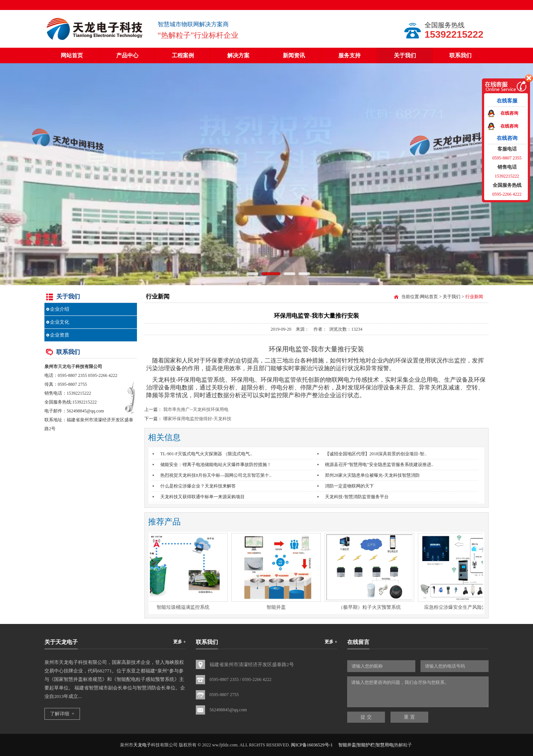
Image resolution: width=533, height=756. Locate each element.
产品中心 (127, 55)
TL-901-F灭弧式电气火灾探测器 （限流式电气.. (206, 454)
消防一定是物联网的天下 (349, 486)
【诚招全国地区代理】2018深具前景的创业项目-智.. (376, 454)
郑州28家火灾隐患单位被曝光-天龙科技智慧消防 (372, 475)
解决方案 (238, 55)
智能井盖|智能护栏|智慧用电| (366, 745)
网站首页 (72, 55)
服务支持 (349, 55)
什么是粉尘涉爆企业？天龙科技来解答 (198, 486)
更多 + (180, 642)
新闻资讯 (294, 55)
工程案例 (183, 55)
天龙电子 (67, 367)
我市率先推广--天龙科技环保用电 (196, 409)
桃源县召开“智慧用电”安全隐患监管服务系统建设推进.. (379, 465)
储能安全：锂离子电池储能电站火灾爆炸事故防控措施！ (216, 465)
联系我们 (460, 55)
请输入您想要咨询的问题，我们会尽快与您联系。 (418, 692)
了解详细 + (62, 714)
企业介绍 (60, 309)
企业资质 (60, 335)
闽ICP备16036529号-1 (312, 745)
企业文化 (60, 322)
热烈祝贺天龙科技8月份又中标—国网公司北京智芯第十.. (216, 475)
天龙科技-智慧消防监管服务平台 (357, 497)
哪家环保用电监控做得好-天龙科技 (197, 419)
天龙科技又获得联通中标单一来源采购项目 (202, 497)
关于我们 (405, 55)
